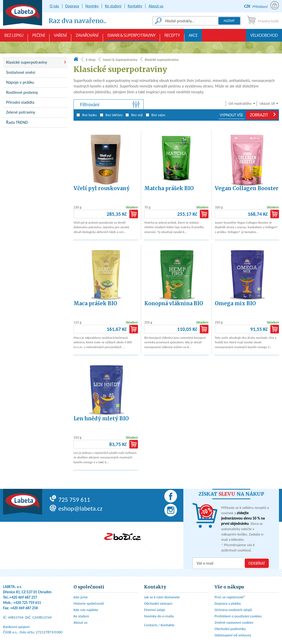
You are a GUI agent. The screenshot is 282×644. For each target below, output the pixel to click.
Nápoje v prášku (20, 82)
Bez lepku (14, 37)
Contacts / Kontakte (159, 625)
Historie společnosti (89, 603)
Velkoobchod (264, 37)
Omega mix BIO (235, 303)
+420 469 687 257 (23, 597)
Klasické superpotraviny (27, 62)
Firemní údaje (155, 610)
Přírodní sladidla (20, 102)
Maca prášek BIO (95, 303)
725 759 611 (70, 500)
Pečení (39, 37)
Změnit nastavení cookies (234, 622)
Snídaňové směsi (21, 72)
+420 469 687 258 (24, 608)
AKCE (193, 37)
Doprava (72, 6)
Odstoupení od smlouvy (233, 635)
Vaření (60, 37)
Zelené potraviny (21, 112)
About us (156, 6)
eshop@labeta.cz (76, 508)
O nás (54, 6)
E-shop (91, 60)
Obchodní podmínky (230, 629)
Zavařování (87, 37)
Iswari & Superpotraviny (131, 37)
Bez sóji (134, 115)
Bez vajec (156, 115)
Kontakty (135, 6)
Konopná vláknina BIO (174, 303)
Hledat (229, 21)
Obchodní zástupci (158, 603)
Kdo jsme (81, 597)
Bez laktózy (111, 115)
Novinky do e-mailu (159, 616)
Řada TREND (17, 122)
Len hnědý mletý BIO (101, 418)
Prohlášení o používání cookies (238, 616)
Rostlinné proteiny (22, 92)
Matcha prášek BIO (169, 188)
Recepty (172, 37)
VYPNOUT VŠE (232, 115)
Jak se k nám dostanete (162, 597)
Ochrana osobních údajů (233, 610)
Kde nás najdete (86, 610)
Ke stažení (113, 6)
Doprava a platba (228, 603)
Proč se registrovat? (230, 597)
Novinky (92, 6)
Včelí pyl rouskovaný (102, 188)
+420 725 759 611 (27, 603)
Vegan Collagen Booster (247, 188)
